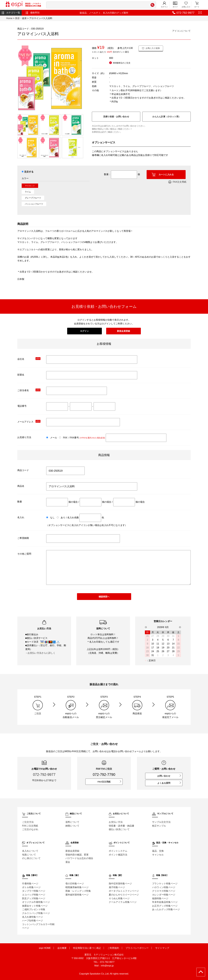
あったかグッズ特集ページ (166, 909)
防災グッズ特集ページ (34, 898)
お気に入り (186, 5)
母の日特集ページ (75, 884)
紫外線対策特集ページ (77, 895)
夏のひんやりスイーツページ (124, 895)
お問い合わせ (169, 776)
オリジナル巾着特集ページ (36, 902)
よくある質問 (169, 783)
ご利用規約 (113, 948)
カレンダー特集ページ (164, 895)
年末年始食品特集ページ (165, 902)
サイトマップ (162, 948)
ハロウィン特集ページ (164, 887)
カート (197, 5)
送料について (72, 822)
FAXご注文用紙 (30, 826)
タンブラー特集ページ (34, 891)
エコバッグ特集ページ (34, 895)
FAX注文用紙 (177, 182)
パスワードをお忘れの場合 (79, 858)
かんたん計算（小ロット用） (166, 117)
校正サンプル (159, 826)
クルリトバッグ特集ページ (36, 913)
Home (9, 18)
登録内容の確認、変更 (77, 855)
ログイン (164, 5)
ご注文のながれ (30, 829)
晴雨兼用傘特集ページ (77, 887)
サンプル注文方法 (161, 822)
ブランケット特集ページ (165, 884)
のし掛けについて (31, 858)
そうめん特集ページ (119, 898)
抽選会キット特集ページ (35, 906)
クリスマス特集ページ (164, 891)
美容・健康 (21, 18)
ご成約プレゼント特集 (34, 909)
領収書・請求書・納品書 (121, 826)
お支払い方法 (116, 822)
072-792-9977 (44, 775)
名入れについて (30, 851)
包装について (29, 855)
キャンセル (158, 855)
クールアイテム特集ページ (123, 902)
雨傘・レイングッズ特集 (78, 891)
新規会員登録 (123, 331)
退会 (68, 862)
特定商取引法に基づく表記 (87, 948)
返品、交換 (158, 851)
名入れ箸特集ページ (32, 917)
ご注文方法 (28, 822)
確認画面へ (104, 597)
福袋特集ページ (160, 898)
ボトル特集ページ (31, 887)
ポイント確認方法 (118, 855)
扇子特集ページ (117, 887)
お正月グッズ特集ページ (165, 906)
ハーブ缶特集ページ (32, 921)
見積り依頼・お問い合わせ (116, 117)
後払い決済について (119, 829)
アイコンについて (181, 31)
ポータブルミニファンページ (124, 891)
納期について (72, 826)
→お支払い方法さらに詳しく (40, 653)
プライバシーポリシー (137, 948)
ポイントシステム (118, 851)
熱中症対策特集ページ (120, 884)
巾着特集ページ (30, 884)
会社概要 (62, 948)
